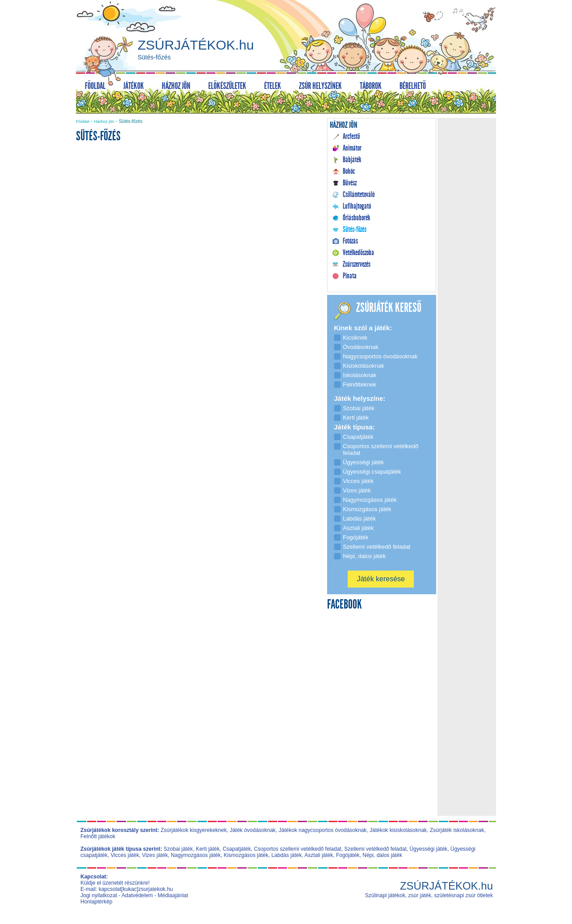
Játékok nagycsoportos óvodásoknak (323, 830)
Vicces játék (125, 855)
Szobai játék (178, 849)
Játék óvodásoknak (253, 830)
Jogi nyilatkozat (99, 895)
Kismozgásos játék (246, 855)
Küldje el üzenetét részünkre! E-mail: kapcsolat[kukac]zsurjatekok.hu (127, 886)
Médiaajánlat (173, 895)
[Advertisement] (198, 226)
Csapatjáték (237, 849)
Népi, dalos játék (382, 855)
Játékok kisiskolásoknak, (399, 830)
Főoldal (83, 122)
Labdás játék (286, 855)
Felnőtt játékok (98, 836)
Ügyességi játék (428, 849)
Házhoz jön (104, 122)
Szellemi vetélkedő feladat (375, 849)
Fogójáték (348, 855)
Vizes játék (155, 855)
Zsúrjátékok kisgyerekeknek (193, 830)
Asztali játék (319, 855)
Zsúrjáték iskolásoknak (457, 830)
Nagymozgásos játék (196, 855)
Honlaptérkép (96, 902)
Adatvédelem (137, 895)
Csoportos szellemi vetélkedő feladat (297, 849)
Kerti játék (208, 849)
